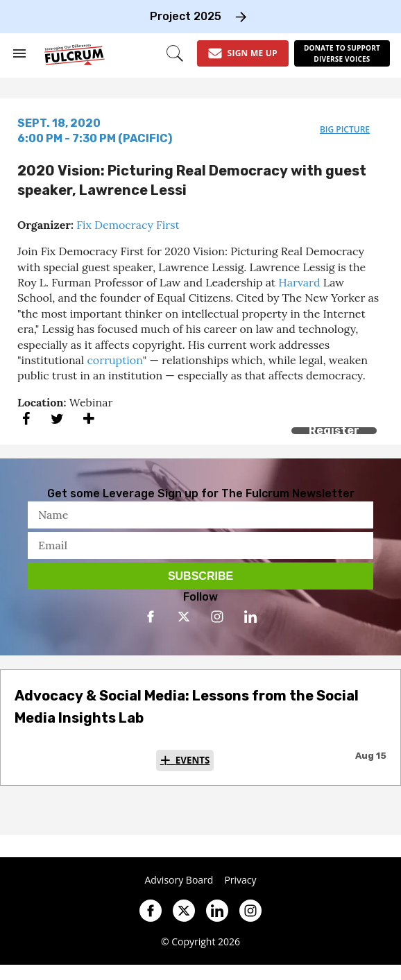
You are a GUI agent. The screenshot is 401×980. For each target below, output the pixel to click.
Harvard (299, 282)
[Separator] (88, 419)
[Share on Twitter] (57, 419)
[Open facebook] (151, 617)
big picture (345, 129)
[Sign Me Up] (243, 53)
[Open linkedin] (250, 617)
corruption (114, 360)
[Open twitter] (184, 617)
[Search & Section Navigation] (19, 53)
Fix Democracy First (128, 225)
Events (193, 760)
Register (334, 430)
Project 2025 (186, 16)
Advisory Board (179, 880)
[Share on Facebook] (26, 419)
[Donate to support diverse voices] (342, 53)
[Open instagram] (217, 617)
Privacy (240, 880)
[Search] (175, 53)
